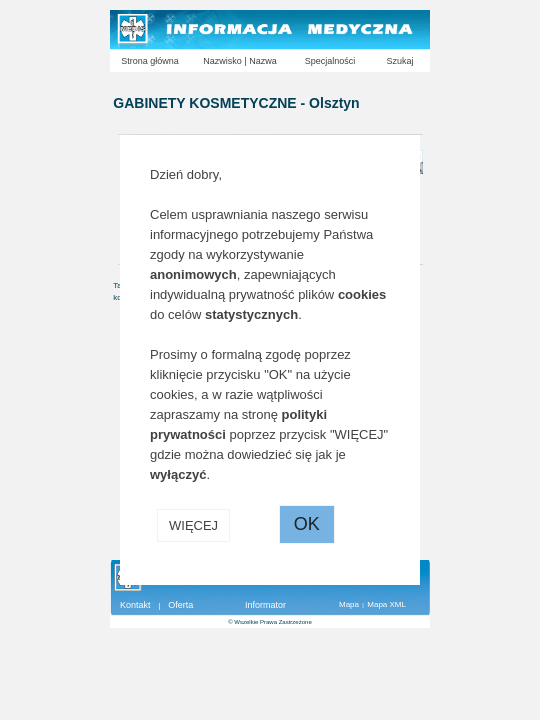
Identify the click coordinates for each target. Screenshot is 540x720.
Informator (265, 605)
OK (307, 524)
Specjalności (330, 61)
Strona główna (150, 61)
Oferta (180, 605)
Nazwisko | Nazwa (239, 61)
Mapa (349, 604)
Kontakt (135, 605)
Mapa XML (386, 604)
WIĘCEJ (193, 525)
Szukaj (399, 61)
